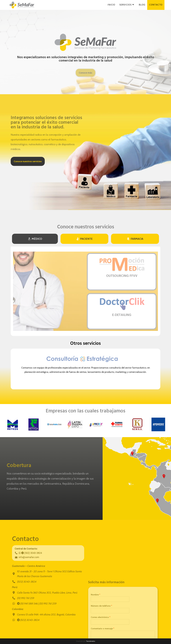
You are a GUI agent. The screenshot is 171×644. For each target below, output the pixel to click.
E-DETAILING (122, 315)
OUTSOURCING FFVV (122, 276)
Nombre (96, 637)
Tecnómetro (91, 641)
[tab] (35, 239)
